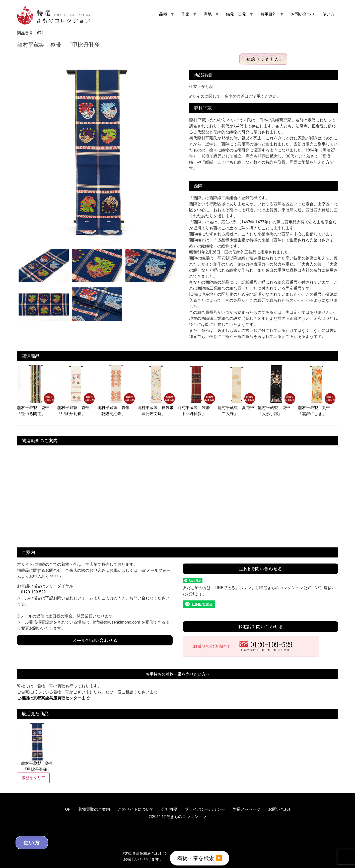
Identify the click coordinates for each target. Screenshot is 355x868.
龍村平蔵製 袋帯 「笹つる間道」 (36, 408)
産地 (208, 14)
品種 (163, 14)
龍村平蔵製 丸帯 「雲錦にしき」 (317, 408)
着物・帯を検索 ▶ (200, 858)
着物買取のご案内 (94, 809)
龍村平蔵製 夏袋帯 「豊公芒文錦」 (158, 408)
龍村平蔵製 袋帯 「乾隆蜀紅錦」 (116, 408)
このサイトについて (136, 809)
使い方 (328, 14)
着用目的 (268, 14)
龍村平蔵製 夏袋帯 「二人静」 (238, 408)
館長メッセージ (247, 809)
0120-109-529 (33, 592)
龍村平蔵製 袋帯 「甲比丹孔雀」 (76, 408)
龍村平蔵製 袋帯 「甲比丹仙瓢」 (196, 408)
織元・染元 (236, 14)
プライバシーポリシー (205, 809)
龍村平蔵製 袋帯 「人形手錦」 (277, 408)
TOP (66, 809)
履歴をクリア (33, 778)
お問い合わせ (303, 14)
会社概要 (169, 809)
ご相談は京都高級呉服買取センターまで (53, 698)
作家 (185, 14)
